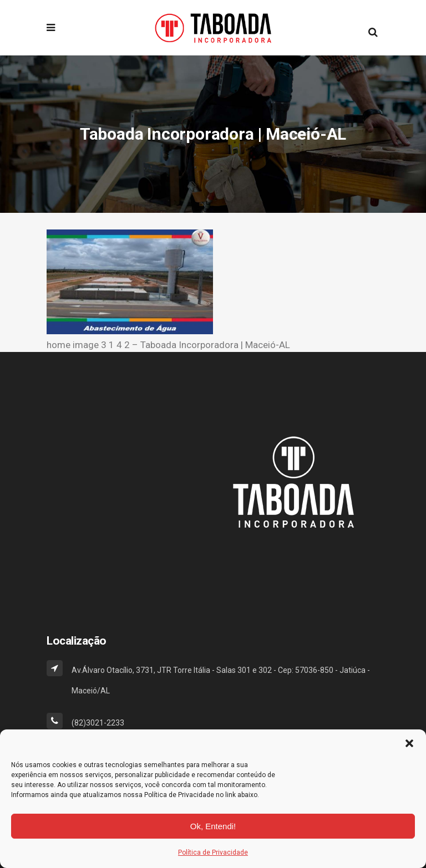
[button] (409, 743)
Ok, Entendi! (213, 826)
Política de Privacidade (213, 852)
